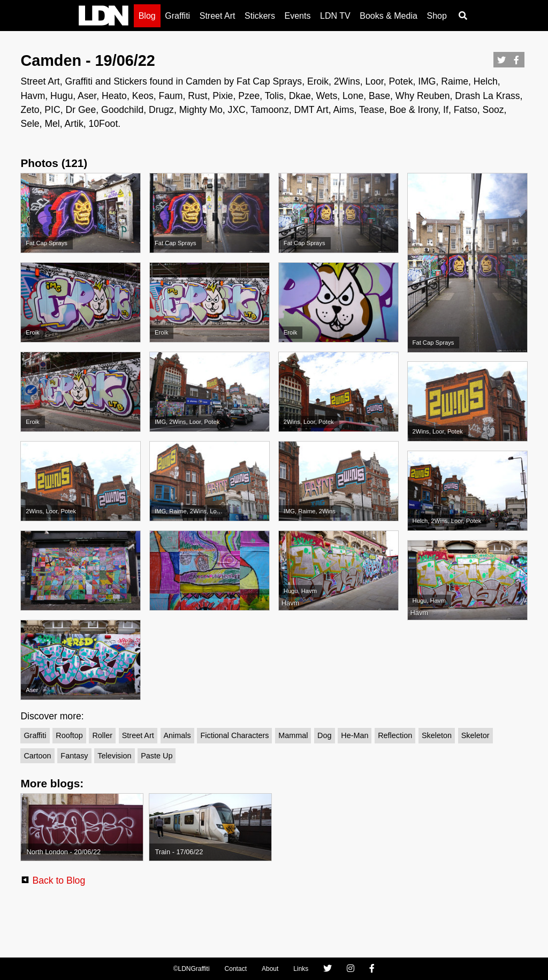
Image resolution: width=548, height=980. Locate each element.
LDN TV (335, 16)
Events (298, 16)
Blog (147, 16)
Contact (236, 969)
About (270, 969)
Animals (177, 735)
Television (114, 756)
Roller (102, 735)
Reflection (395, 735)
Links (301, 969)
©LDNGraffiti (192, 969)
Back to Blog (59, 880)
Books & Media (389, 16)
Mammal (293, 735)
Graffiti (177, 16)
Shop (436, 16)
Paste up (157, 756)
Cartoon (37, 756)
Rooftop (69, 735)
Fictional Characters (234, 735)
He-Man (355, 735)
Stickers (260, 16)
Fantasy (74, 756)
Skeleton (437, 735)
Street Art (218, 16)
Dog (324, 735)
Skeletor (475, 735)
